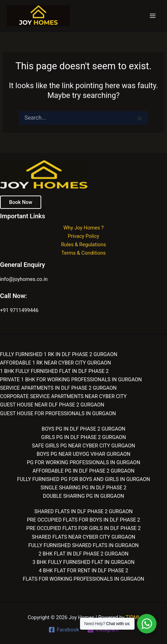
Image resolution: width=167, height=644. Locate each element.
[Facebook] (64, 630)
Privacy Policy (83, 236)
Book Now (21, 202)
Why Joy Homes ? (83, 228)
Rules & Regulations (84, 245)
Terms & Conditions (83, 253)
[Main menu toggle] (153, 16)
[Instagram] (103, 630)
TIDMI (133, 617)
